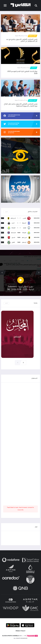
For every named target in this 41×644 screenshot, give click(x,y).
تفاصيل (6, 212)
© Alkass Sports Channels (14, 636)
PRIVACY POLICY (20, 631)
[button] (2, 273)
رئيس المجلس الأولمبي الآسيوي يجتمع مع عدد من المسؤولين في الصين (22, 40)
